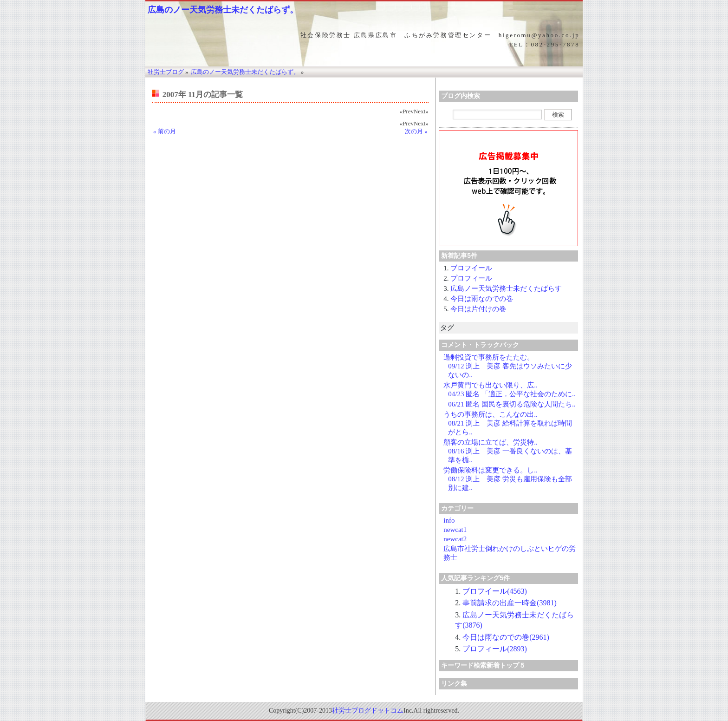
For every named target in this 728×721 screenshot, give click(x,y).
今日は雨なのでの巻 (482, 299)
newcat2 (455, 539)
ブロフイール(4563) (495, 591)
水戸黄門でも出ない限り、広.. (491, 385)
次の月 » (416, 131)
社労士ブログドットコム (368, 711)
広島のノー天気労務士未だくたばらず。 (223, 10)
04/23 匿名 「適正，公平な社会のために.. (512, 394)
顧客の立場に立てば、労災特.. (491, 442)
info (449, 520)
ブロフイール (471, 268)
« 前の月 (165, 131)
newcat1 (455, 530)
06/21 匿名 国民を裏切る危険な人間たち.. (512, 404)
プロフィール (471, 278)
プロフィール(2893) (495, 649)
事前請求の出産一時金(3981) (510, 603)
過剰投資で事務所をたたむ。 (489, 357)
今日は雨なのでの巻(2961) (506, 637)
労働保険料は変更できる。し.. (491, 470)
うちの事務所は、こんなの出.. (491, 414)
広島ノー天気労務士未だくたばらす (506, 288)
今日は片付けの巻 (478, 309)
